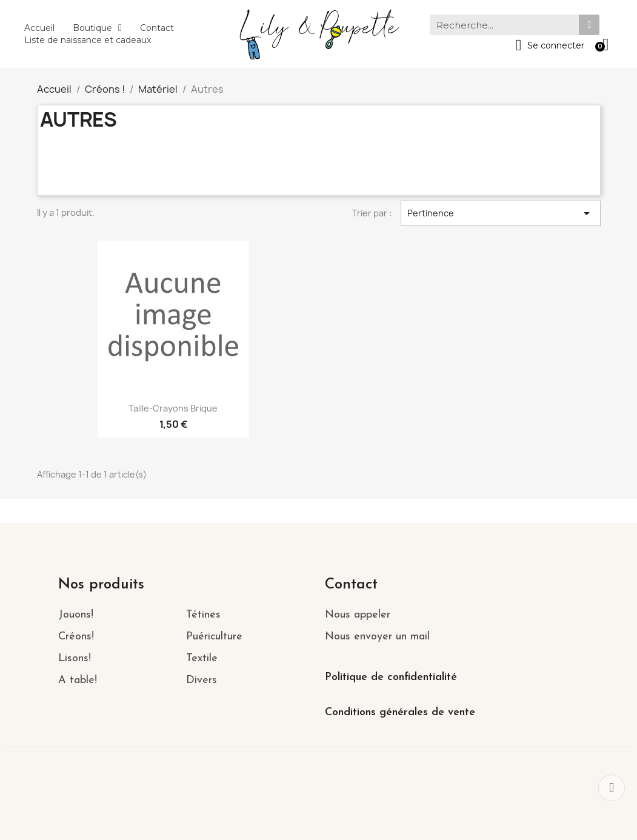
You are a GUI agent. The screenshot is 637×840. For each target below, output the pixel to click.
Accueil (39, 28)
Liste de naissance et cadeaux (88, 40)
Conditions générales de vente (400, 712)
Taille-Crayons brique (173, 408)
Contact (157, 28)
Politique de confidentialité (391, 677)
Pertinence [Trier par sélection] (501, 213)
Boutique (97, 28)
